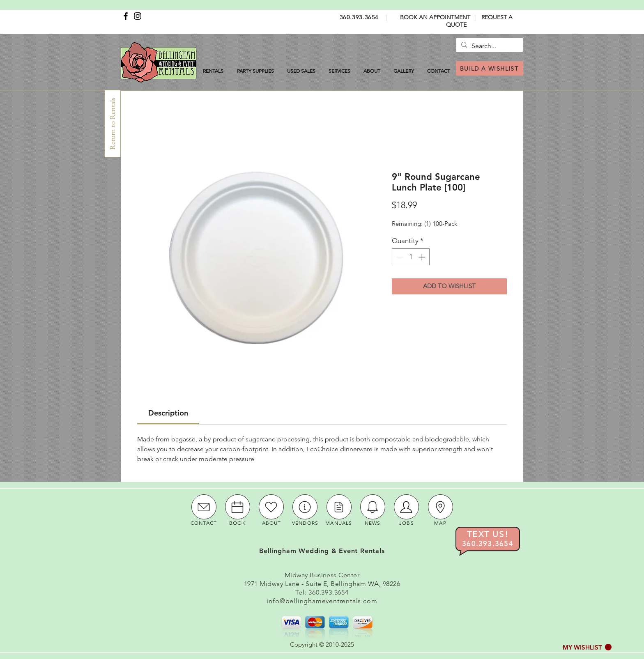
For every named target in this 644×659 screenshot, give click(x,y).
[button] (587, 647)
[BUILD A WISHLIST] (490, 68)
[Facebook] (126, 16)
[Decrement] (399, 257)
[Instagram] (138, 16)
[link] (168, 413)
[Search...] (489, 46)
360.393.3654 (359, 17)
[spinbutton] (411, 257)
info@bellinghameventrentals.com (322, 601)
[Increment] (423, 257)
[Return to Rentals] (113, 124)
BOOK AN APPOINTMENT (435, 17)
